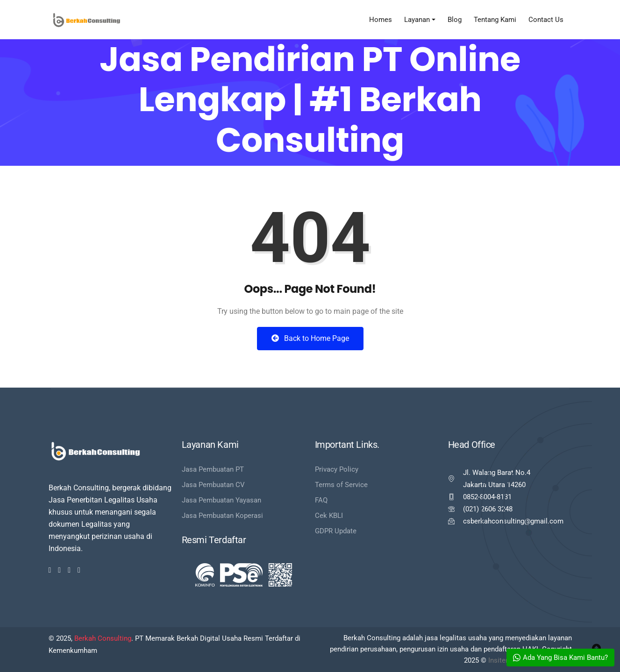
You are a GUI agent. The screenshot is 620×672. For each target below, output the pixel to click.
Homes (381, 20)
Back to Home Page (310, 338)
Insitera (500, 660)
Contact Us (546, 20)
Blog (455, 20)
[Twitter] (59, 570)
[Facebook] (50, 570)
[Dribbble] (69, 570)
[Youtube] (79, 570)
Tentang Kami (495, 20)
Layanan (417, 20)
